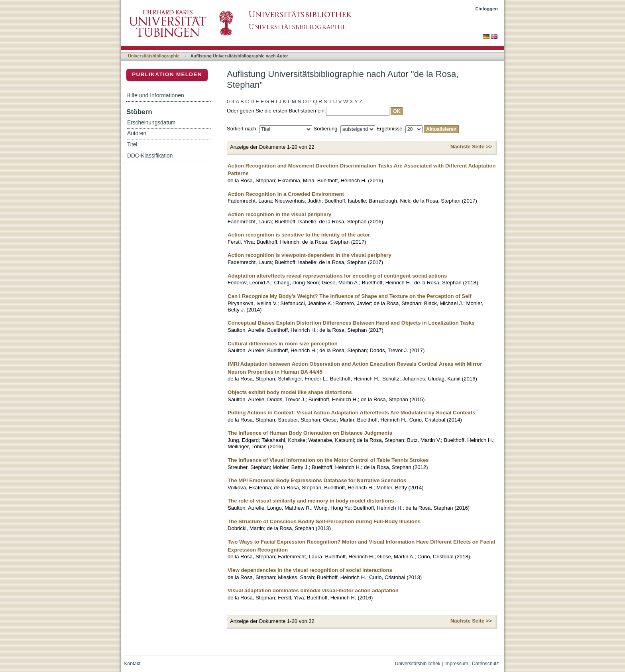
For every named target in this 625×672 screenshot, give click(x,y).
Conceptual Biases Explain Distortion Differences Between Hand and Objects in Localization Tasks (351, 323)
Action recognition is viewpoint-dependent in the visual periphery (310, 255)
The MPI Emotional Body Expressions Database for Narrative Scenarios (317, 480)
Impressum (456, 664)
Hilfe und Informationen (155, 95)
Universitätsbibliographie (154, 56)
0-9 (231, 101)
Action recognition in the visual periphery (279, 214)
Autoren (137, 133)
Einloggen (487, 9)
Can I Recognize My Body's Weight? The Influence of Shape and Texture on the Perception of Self (350, 296)
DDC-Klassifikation (150, 156)
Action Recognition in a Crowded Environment (286, 194)
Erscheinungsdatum (151, 123)
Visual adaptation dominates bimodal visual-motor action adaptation (313, 590)
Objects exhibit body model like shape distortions (290, 392)
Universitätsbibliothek (418, 664)
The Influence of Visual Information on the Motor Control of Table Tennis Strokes (328, 460)
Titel (132, 145)
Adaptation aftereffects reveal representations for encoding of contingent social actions (337, 276)
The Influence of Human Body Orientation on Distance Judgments (310, 433)
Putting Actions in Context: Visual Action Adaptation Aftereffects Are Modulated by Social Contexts (352, 413)
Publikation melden (167, 74)
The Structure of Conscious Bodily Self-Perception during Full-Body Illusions (324, 521)
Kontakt (133, 664)
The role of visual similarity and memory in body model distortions (311, 501)
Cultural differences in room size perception (283, 344)
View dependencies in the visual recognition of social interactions (310, 570)
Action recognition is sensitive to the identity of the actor (299, 235)
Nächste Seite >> (471, 147)
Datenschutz (485, 664)
